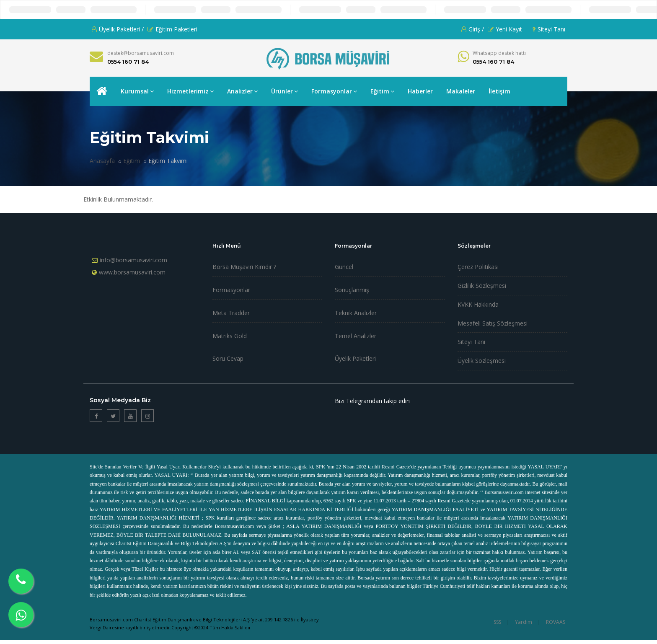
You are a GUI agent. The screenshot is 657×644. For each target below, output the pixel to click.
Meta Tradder (231, 313)
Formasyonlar (334, 91)
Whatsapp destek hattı (499, 53)
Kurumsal (137, 91)
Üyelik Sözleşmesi (482, 361)
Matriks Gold (230, 336)
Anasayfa (102, 161)
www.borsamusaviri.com (132, 272)
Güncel (344, 267)
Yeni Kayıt (505, 29)
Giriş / (473, 29)
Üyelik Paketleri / (118, 29)
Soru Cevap (228, 358)
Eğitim (382, 91)
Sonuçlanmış (352, 290)
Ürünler (285, 91)
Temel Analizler (356, 336)
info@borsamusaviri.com (133, 260)
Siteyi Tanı (549, 29)
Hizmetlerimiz (190, 91)
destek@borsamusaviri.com (141, 53)
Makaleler (461, 91)
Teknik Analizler (356, 313)
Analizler (242, 91)
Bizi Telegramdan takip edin (372, 401)
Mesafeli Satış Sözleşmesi (493, 323)
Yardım (524, 622)
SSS (497, 622)
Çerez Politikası (478, 267)
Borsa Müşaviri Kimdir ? (244, 267)
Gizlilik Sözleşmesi (482, 286)
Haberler (420, 91)
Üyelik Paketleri (355, 358)
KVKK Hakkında (478, 304)
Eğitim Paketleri (172, 29)
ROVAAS (556, 622)
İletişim (499, 91)
